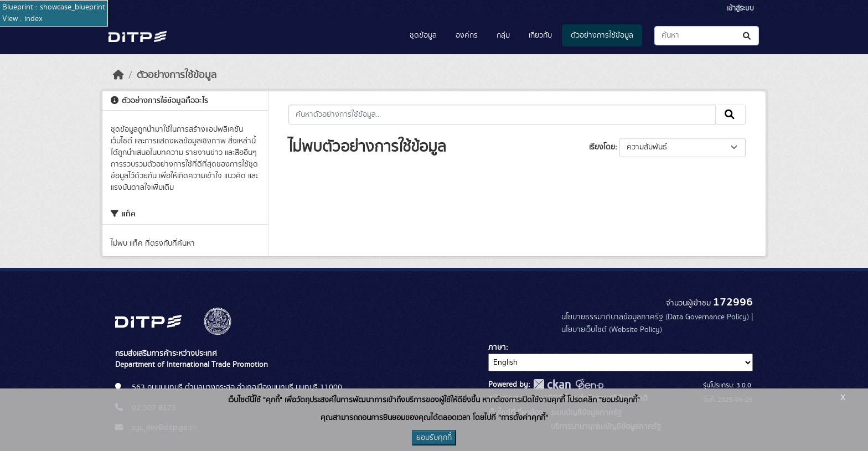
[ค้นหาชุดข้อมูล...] (707, 36)
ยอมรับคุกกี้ (434, 438)
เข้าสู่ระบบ (740, 9)
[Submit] (748, 36)
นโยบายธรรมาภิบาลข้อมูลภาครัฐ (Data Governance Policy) (655, 317)
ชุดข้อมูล (423, 35)
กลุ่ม (503, 35)
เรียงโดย (602, 147)
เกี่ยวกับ (540, 35)
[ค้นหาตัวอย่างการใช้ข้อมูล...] (502, 115)
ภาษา (497, 348)
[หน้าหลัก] (118, 75)
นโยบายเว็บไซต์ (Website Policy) (612, 330)
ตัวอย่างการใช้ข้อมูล (602, 35)
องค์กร (467, 35)
